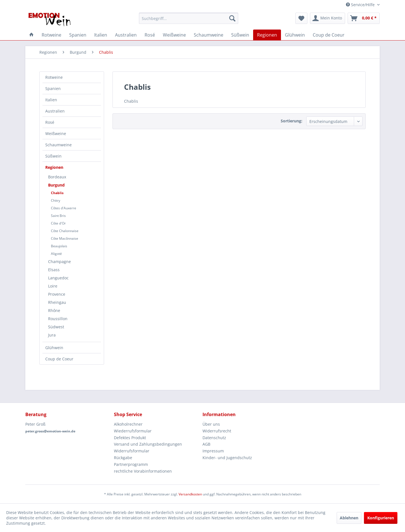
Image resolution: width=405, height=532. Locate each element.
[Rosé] (150, 35)
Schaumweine (58, 145)
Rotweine (54, 77)
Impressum (213, 451)
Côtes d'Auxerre (64, 208)
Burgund (56, 185)
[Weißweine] (174, 35)
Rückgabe (123, 458)
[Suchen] (232, 18)
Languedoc (58, 278)
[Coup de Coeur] (329, 35)
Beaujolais (59, 246)
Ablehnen (349, 518)
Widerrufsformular (132, 451)
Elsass (54, 270)
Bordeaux (57, 177)
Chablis (57, 193)
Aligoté (56, 254)
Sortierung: (292, 121)
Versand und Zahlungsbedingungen (148, 444)
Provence (57, 294)
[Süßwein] (240, 35)
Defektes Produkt (130, 438)
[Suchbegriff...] (189, 18)
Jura (52, 335)
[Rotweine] (51, 35)
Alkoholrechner (128, 424)
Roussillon (58, 319)
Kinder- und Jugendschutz (227, 458)
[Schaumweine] (209, 35)
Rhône (54, 310)
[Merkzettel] (301, 18)
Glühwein (54, 348)
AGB (206, 444)
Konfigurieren (381, 518)
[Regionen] (267, 35)
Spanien (53, 88)
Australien (55, 111)
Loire (53, 286)
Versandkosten (190, 494)
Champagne (59, 261)
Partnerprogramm (131, 464)
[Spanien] (78, 35)
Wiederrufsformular (133, 431)
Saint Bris (58, 216)
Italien (51, 100)
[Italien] (101, 35)
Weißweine (56, 133)
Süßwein (53, 156)
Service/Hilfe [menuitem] (361, 5)
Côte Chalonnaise (65, 231)
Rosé (50, 122)
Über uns (211, 424)
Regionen (54, 167)
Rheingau (57, 302)
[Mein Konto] (328, 18)
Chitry (56, 200)
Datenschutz (214, 438)
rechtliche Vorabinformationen (143, 471)
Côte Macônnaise (65, 238)
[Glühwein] (295, 35)
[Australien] (126, 35)
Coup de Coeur (59, 359)
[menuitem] (189, 18)
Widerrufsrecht (217, 431)
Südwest (56, 327)
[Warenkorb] (364, 18)
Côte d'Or (58, 223)
